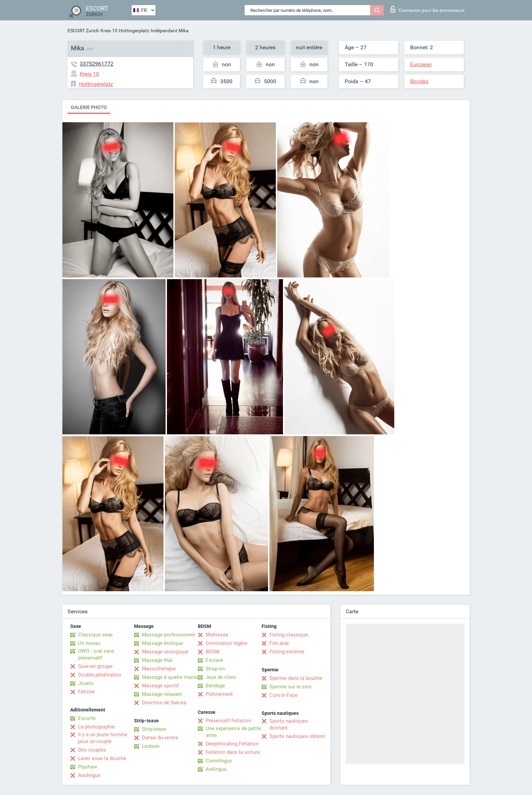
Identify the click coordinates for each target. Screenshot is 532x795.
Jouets (86, 683)
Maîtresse (217, 635)
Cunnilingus (219, 761)
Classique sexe (95, 635)
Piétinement (219, 694)
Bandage (215, 686)
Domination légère (226, 643)
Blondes (419, 82)
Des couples (92, 750)
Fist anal (279, 643)
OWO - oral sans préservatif (96, 654)
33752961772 (97, 64)
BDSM (213, 652)
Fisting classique (289, 635)
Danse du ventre (160, 738)
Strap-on (215, 669)
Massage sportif (160, 686)
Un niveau (89, 643)
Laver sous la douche (102, 758)
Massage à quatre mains (170, 677)
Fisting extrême (287, 652)
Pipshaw (88, 767)
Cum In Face (283, 695)
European (421, 65)
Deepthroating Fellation (232, 744)
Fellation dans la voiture (233, 752)
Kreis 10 (109, 31)
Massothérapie (159, 669)
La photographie (96, 727)
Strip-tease (154, 729)
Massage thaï (157, 660)
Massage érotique (162, 643)
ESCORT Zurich (83, 31)
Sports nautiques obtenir (297, 736)
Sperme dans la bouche (296, 678)
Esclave (214, 660)
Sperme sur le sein (290, 687)
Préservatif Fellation (228, 721)
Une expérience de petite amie (233, 732)
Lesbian (151, 746)
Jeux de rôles (221, 677)
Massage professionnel (168, 635)
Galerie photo (89, 107)
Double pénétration (100, 675)
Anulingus (89, 775)
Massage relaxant (162, 694)
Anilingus (216, 769)
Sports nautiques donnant (289, 724)
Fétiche (86, 692)
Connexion (427, 9)
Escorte (87, 718)
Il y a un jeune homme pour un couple (103, 738)
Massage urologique (165, 652)
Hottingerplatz (134, 31)
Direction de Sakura (164, 703)
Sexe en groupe (95, 666)
